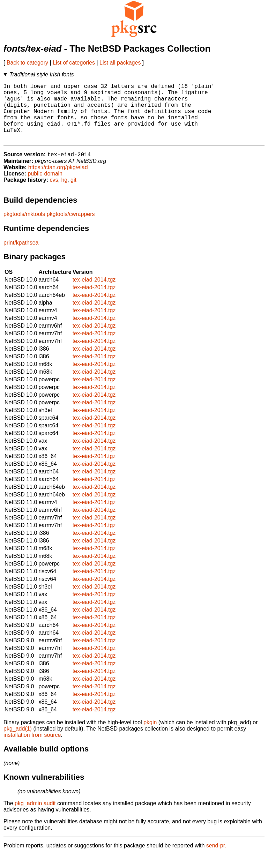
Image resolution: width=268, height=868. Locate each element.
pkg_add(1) (18, 742)
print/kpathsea (21, 256)
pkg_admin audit (35, 817)
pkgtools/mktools (24, 228)
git (73, 193)
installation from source (32, 749)
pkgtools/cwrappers (71, 228)
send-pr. (216, 859)
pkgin (150, 736)
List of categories (74, 63)
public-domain (45, 187)
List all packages (120, 63)
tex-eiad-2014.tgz (94, 293)
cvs (54, 193)
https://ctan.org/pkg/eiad (58, 181)
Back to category (27, 63)
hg (64, 193)
